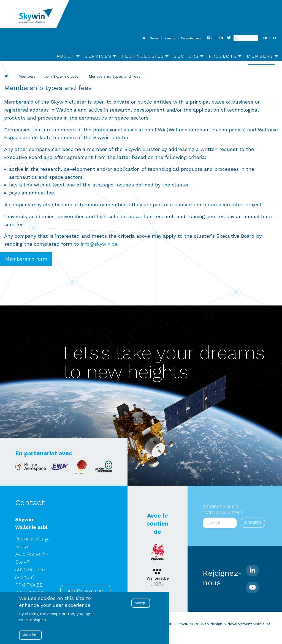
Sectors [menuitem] (186, 56)
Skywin (7, 76)
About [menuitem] (66, 56)
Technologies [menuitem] (143, 56)
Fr (275, 38)
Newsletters (191, 38)
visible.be (262, 624)
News (154, 38)
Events (170, 38)
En (265, 38)
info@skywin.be (99, 244)
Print (208, 38)
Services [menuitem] (98, 56)
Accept (141, 603)
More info (30, 635)
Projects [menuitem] (223, 56)
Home (143, 38)
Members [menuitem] (260, 56)
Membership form (26, 259)
